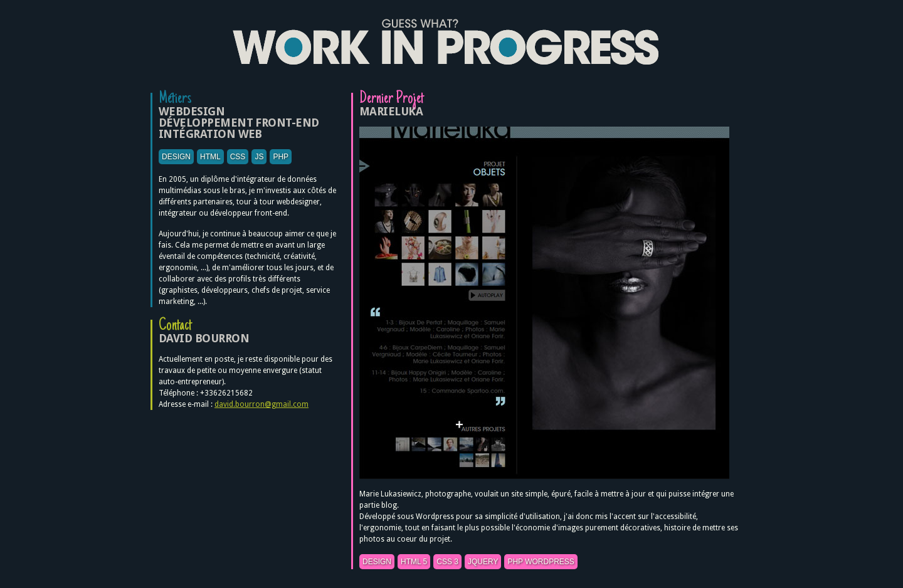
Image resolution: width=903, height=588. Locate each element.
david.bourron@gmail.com (261, 404)
